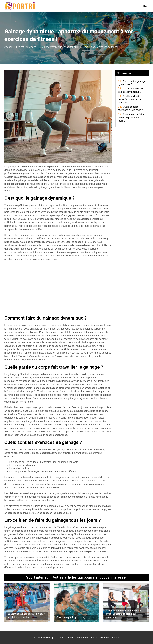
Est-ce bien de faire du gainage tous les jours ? (131, 118)
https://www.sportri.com (50, 638)
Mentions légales (109, 638)
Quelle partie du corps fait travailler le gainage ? (130, 99)
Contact (94, 638)
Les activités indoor (27, 47)
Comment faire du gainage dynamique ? (130, 90)
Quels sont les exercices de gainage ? (130, 108)
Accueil (8, 47)
